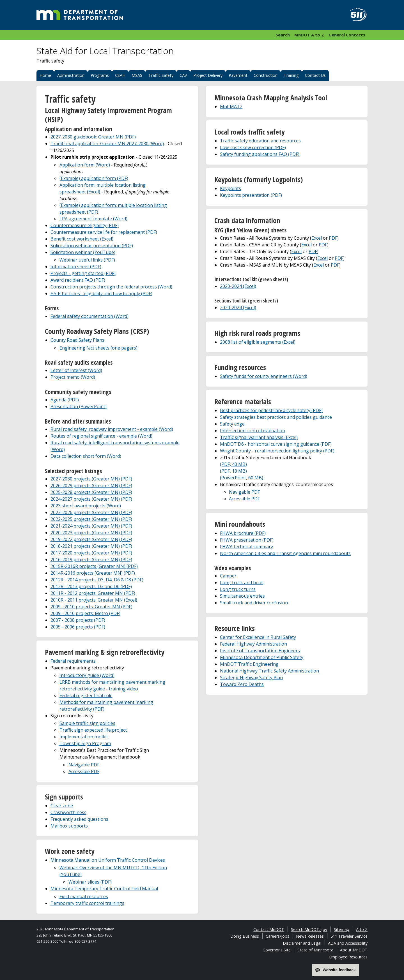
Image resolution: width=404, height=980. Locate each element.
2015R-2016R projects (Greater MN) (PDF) (94, 566)
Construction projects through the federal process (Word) (111, 287)
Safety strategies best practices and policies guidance (276, 417)
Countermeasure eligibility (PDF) (85, 225)
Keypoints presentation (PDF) (251, 195)
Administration (71, 75)
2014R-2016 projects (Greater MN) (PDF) (93, 573)
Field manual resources (84, 896)
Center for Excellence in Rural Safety (258, 637)
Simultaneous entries (242, 596)
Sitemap (342, 929)
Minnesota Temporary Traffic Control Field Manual (104, 889)
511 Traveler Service (349, 936)
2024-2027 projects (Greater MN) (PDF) (91, 499)
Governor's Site (277, 950)
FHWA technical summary (246, 547)
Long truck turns (238, 589)
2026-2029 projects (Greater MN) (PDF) (91, 486)
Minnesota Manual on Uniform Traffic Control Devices (108, 860)
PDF (333, 238)
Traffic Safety (161, 75)
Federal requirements (73, 661)
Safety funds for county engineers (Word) (264, 376)
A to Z (362, 929)
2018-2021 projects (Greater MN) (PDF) (91, 546)
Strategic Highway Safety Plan (251, 678)
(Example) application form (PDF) (94, 178)
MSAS (137, 75)
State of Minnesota (315, 950)
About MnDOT (354, 950)
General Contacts (347, 35)
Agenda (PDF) (65, 400)
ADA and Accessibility (348, 943)
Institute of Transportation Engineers (260, 651)
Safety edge (232, 424)
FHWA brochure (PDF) (243, 533)
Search (283, 35)
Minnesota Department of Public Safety (262, 657)
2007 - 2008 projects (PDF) (78, 620)
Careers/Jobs (277, 936)
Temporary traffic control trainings (87, 903)
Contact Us (315, 75)
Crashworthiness (68, 812)
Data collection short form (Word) (86, 456)
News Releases (310, 936)
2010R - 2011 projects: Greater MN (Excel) (94, 600)
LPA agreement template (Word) (93, 219)
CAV (183, 75)
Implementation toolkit (84, 737)
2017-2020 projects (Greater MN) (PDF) (91, 553)
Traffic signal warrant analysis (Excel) (259, 437)
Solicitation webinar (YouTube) (83, 252)
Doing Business (245, 936)
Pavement (238, 75)
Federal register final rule (86, 695)
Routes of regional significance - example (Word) (101, 436)
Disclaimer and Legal (302, 943)
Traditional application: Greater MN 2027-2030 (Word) (107, 144)
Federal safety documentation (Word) (89, 316)
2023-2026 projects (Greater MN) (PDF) (91, 512)
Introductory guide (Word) (87, 675)
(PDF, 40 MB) (233, 464)
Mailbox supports (69, 826)
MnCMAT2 (231, 107)
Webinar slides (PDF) (90, 882)
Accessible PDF (84, 771)
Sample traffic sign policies (87, 723)
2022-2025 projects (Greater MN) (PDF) (91, 519)
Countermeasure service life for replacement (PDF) (104, 232)
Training (291, 75)
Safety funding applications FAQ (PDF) (260, 154)
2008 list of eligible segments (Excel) (258, 342)
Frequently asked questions (79, 819)
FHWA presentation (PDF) (247, 540)
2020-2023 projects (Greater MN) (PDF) (91, 533)
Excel (317, 238)
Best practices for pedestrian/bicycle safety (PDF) (271, 410)
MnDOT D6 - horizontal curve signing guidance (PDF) (276, 444)
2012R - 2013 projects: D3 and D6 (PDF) (91, 586)
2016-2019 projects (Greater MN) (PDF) (91, 560)
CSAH (120, 75)
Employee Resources (348, 957)
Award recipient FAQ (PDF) (78, 280)
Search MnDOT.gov (309, 929)
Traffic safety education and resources (260, 141)
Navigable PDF (84, 765)
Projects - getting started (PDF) (83, 273)
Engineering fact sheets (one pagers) (98, 348)
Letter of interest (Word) (76, 370)
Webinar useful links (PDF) (87, 260)
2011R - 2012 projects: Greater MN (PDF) (93, 593)
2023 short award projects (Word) (86, 506)
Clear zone (62, 806)
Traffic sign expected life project (93, 730)
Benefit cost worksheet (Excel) (82, 239)
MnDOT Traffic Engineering (249, 664)
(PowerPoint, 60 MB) (242, 478)
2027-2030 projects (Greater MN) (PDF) (91, 479)
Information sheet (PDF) (76, 267)
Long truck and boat (241, 583)
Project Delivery (208, 75)
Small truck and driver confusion (254, 603)
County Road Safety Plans (77, 340)
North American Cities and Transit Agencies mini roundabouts (285, 553)
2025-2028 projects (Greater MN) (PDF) (91, 492)
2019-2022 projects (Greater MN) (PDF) (91, 539)
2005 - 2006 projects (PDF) (78, 627)
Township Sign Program (85, 743)
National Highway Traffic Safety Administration (269, 671)
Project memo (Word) (73, 377)
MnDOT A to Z (309, 35)
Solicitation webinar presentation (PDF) (92, 246)
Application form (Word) (85, 165)
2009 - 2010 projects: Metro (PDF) (85, 613)
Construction (266, 75)
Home (45, 75)
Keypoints (230, 188)
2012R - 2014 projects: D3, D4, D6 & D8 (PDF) (97, 580)
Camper (228, 576)
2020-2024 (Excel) (238, 286)
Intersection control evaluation (252, 431)
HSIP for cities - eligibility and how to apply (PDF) (101, 293)
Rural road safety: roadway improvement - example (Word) (112, 429)
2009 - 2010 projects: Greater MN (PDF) (91, 607)
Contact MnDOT (269, 929)
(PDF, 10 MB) (233, 471)
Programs (100, 75)
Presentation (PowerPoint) (79, 406)
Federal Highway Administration (253, 644)
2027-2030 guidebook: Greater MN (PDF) (93, 137)
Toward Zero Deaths (242, 684)
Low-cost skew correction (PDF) (253, 147)
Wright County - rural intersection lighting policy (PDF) (277, 451)
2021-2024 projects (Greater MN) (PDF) (91, 526)
